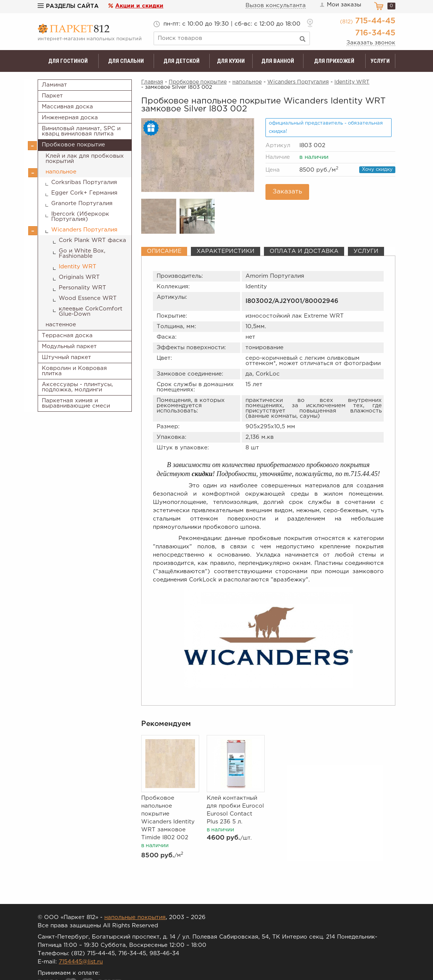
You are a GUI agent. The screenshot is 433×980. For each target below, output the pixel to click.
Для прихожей (334, 61)
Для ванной (278, 61)
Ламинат (54, 85)
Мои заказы (340, 5)
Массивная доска (67, 107)
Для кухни (231, 61)
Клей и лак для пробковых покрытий (85, 159)
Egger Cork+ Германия (84, 193)
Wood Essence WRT (88, 298)
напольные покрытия (135, 917)
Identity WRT (78, 267)
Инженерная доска (70, 118)
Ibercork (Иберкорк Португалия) (80, 217)
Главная (152, 82)
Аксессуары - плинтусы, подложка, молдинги (77, 387)
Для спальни (126, 61)
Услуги (380, 61)
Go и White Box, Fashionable (82, 253)
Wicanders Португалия (84, 230)
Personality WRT (82, 288)
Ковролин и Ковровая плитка (74, 371)
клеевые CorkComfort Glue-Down (91, 311)
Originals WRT (79, 277)
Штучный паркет (66, 357)
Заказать (287, 192)
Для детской (181, 61)
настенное (61, 325)
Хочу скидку (377, 170)
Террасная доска (67, 336)
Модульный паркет (69, 346)
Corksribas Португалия (84, 182)
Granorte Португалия (82, 203)
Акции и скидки (139, 6)
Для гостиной (68, 61)
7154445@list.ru (81, 962)
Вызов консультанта (276, 5)
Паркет (52, 96)
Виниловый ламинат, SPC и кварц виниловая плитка (81, 131)
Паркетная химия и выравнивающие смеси (76, 403)
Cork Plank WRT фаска (92, 240)
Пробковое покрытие (73, 145)
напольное (61, 172)
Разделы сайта (68, 6)
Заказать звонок (371, 43)
